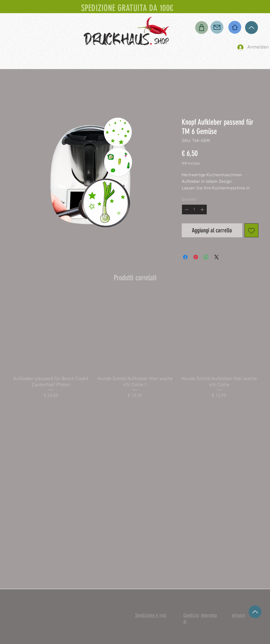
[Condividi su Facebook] (185, 257)
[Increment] (203, 210)
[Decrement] (186, 210)
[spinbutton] (194, 210)
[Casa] (235, 27)
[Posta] (217, 27)
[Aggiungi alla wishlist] (251, 230)
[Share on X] (217, 257)
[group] (135, 350)
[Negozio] (202, 28)
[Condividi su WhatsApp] (206, 257)
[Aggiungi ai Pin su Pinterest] (196, 257)
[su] (251, 28)
